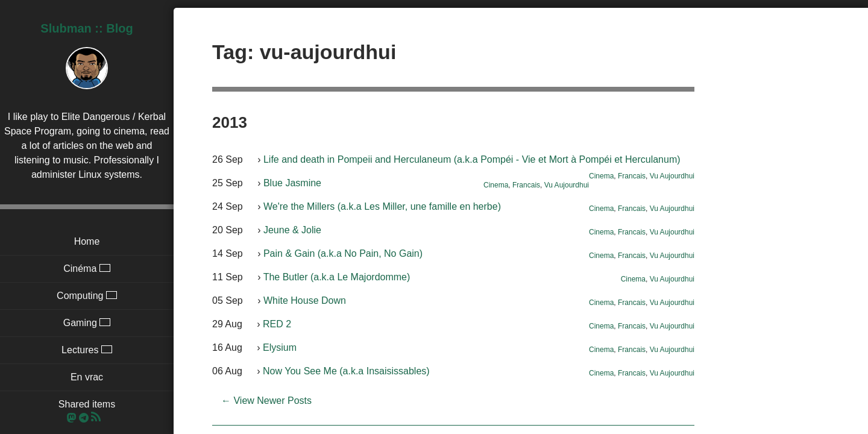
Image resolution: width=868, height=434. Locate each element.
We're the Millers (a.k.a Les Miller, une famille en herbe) (382, 206)
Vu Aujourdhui (672, 176)
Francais (632, 176)
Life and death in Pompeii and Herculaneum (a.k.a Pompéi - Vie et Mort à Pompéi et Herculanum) (472, 159)
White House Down (305, 300)
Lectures (87, 350)
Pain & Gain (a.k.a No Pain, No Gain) (343, 253)
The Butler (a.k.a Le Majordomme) (337, 277)
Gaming (87, 323)
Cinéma (87, 269)
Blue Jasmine (292, 183)
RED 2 (277, 324)
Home (87, 241)
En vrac (87, 377)
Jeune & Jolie (292, 230)
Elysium (280, 348)
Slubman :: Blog (86, 28)
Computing (87, 296)
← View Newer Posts (266, 401)
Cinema (601, 176)
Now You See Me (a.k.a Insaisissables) (346, 371)
